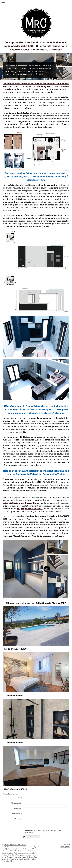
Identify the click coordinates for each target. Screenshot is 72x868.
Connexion (67, 845)
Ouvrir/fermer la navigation (36, 3)
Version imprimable (10, 845)
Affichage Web (65, 847)
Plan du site (22, 845)
